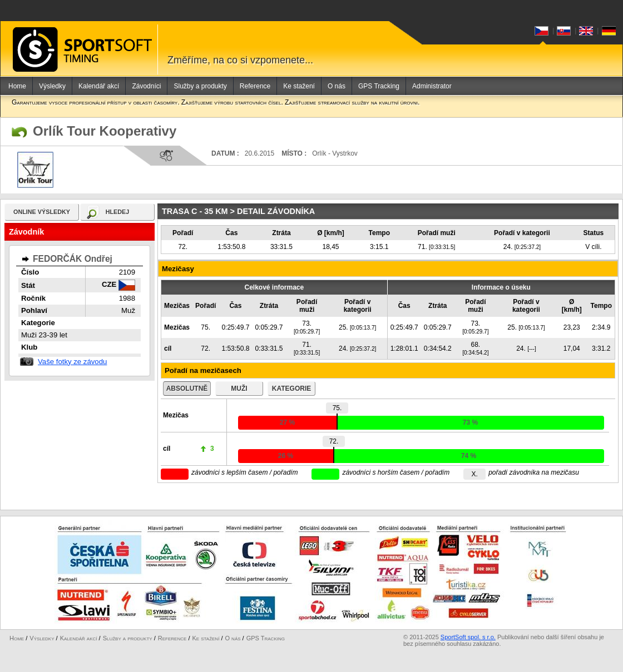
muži (239, 389)
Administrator (432, 86)
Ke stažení (299, 86)
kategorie (291, 389)
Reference (255, 86)
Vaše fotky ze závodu (72, 362)
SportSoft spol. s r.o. (468, 637)
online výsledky (42, 212)
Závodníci (146, 86)
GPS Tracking (379, 86)
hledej (118, 212)
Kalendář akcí (99, 86)
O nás (337, 86)
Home (17, 86)
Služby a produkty (200, 86)
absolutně (187, 389)
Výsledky (52, 86)
